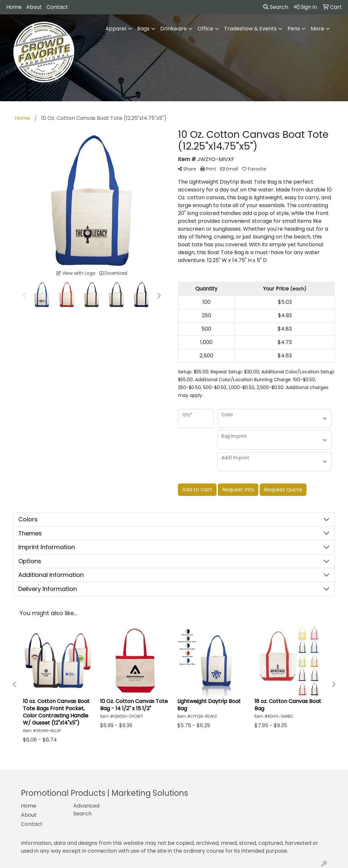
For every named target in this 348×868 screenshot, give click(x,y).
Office (205, 29)
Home (14, 7)
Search (276, 7)
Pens (294, 29)
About (34, 7)
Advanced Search (86, 810)
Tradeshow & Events (250, 29)
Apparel (116, 29)
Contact (57, 7)
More (317, 29)
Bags (143, 29)
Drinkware (174, 29)
